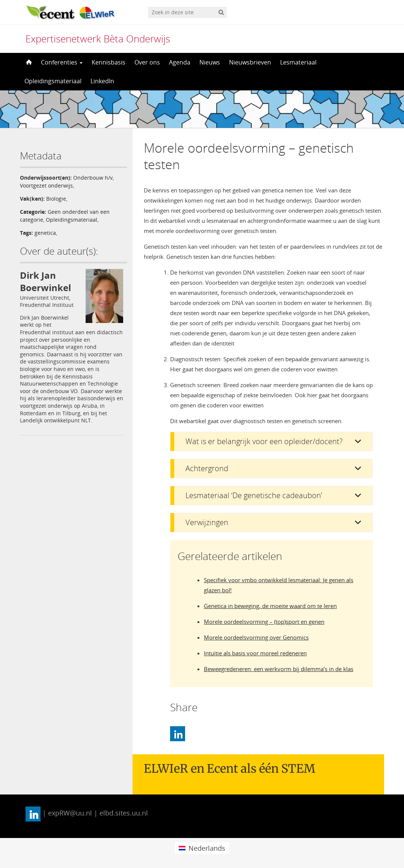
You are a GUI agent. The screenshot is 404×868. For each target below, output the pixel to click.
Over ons (147, 62)
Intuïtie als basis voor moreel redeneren (255, 653)
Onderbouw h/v (93, 178)
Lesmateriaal (298, 62)
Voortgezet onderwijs (46, 185)
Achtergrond (207, 468)
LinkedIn (102, 81)
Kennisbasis (109, 62)
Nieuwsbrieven (250, 62)
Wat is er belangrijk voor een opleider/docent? (264, 441)
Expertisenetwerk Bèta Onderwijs (98, 39)
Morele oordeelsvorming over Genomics (256, 637)
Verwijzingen (207, 522)
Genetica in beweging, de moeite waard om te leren (270, 606)
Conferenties (62, 62)
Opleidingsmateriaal (53, 81)
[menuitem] (202, 848)
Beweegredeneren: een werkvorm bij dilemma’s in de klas (279, 669)
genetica (45, 233)
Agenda (180, 62)
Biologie (56, 199)
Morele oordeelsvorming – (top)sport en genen (264, 622)
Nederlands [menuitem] (207, 848)
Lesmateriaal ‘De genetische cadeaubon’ (254, 495)
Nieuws (210, 62)
